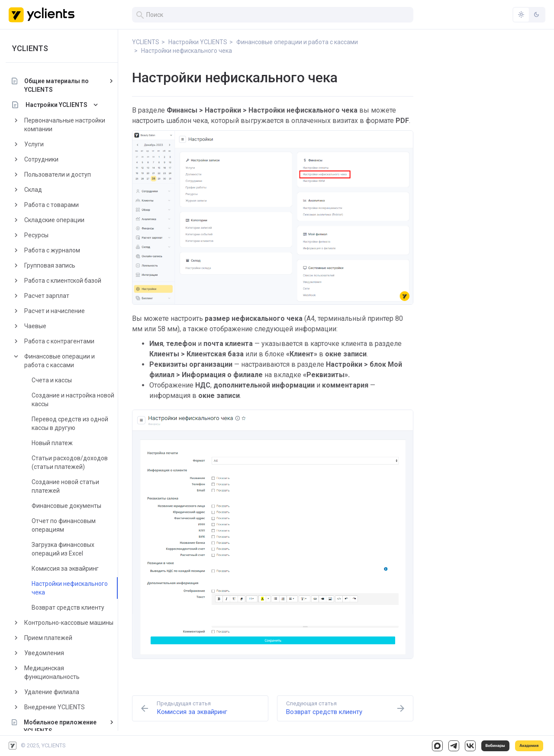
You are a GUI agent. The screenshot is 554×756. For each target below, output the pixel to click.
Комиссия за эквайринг (68, 569)
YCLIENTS (33, 48)
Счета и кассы (55, 380)
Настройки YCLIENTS (60, 105)
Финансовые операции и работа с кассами (63, 361)
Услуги (37, 144)
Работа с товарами (55, 205)
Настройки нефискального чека (73, 588)
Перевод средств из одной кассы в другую (73, 423)
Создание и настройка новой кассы (76, 400)
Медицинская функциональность (55, 672)
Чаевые (38, 326)
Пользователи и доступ (61, 174)
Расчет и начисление (58, 311)
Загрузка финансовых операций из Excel (66, 549)
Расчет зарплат (50, 296)
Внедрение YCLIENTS (58, 707)
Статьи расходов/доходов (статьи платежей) (73, 462)
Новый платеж (55, 443)
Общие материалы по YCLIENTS (60, 85)
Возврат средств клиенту (71, 607)
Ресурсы (39, 235)
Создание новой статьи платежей (68, 486)
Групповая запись (53, 265)
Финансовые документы (69, 506)
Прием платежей (51, 638)
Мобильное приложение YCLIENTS (63, 727)
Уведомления (47, 653)
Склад (36, 190)
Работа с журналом (55, 250)
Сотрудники (44, 159)
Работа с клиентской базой (66, 281)
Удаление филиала (55, 692)
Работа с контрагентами (62, 341)
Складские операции (57, 220)
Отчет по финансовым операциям (67, 525)
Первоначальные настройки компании (68, 125)
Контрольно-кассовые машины (72, 623)
